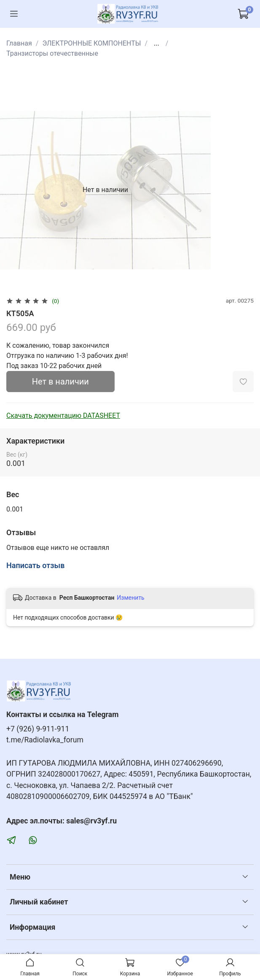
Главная (19, 43)
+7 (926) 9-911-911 (38, 729)
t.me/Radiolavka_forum (45, 740)
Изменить (130, 598)
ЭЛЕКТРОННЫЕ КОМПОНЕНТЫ (91, 43)
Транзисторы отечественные (52, 53)
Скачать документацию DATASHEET (63, 416)
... (157, 43)
